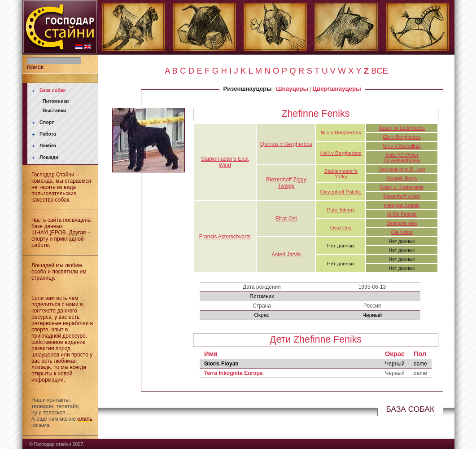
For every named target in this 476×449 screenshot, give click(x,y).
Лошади (49, 157)
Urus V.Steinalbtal (402, 146)
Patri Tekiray (341, 210)
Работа (48, 134)
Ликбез (48, 145)
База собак (52, 90)
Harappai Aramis (402, 205)
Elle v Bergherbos (402, 137)
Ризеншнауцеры (247, 89)
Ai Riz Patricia (402, 214)
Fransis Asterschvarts (225, 237)
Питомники (56, 101)
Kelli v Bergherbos (341, 153)
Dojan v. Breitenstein (402, 187)
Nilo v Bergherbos (341, 132)
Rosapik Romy (402, 178)
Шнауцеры (292, 89)
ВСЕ (380, 71)
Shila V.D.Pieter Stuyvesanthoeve (402, 158)
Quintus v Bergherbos (286, 144)
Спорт (47, 122)
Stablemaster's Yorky (341, 174)
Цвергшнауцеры (337, 89)
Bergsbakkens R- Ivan (402, 169)
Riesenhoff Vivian (402, 196)
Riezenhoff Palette (341, 192)
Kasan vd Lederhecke (402, 128)
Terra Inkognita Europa (233, 373)
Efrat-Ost (286, 219)
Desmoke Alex (402, 223)
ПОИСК (35, 67)
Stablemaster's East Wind (225, 162)
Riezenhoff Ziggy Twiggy (286, 183)
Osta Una (341, 228)
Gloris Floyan (221, 364)
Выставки (54, 110)
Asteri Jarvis (286, 255)
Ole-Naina (402, 232)
